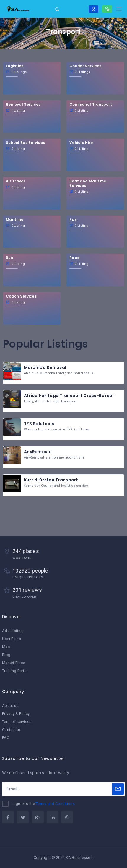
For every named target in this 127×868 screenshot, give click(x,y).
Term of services (17, 722)
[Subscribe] (118, 789)
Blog (6, 655)
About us (10, 706)
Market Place (13, 663)
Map (6, 647)
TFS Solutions (39, 424)
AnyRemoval (38, 452)
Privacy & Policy (16, 714)
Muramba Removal (45, 367)
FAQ (6, 738)
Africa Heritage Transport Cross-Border (69, 396)
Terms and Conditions (55, 804)
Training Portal (15, 671)
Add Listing (12, 631)
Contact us (12, 730)
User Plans (12, 639)
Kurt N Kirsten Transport (51, 480)
